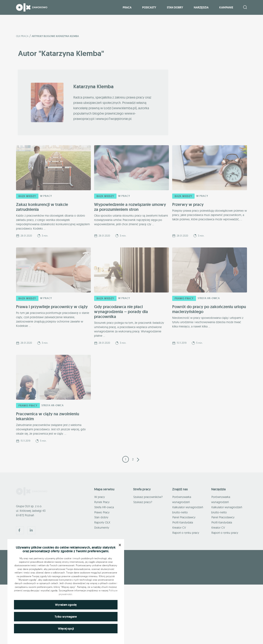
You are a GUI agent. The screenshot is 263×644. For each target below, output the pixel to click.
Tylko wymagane (66, 617)
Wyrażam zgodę (66, 605)
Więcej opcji (66, 629)
